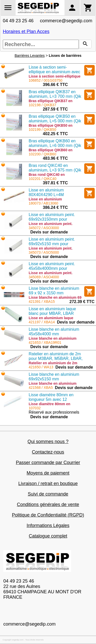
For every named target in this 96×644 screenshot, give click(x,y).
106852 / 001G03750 (46, 80)
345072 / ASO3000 (44, 228)
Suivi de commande (48, 494)
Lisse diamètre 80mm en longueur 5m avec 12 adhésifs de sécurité (51, 399)
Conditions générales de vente (48, 505)
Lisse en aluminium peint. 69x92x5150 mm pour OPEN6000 (52, 244)
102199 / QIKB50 (42, 130)
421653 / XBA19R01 (45, 342)
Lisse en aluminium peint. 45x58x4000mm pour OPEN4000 (52, 268)
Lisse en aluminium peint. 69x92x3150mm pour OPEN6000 (52, 219)
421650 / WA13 (41, 367)
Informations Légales (48, 525)
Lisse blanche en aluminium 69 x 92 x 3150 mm (54, 291)
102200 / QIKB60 (42, 154)
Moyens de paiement (48, 473)
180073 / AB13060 (43, 203)
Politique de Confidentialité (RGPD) (48, 515)
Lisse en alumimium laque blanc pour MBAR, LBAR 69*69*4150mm (52, 313)
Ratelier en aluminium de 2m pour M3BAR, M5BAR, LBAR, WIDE (56, 358)
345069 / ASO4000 (44, 277)
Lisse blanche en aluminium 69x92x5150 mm (54, 377)
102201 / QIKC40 (42, 179)
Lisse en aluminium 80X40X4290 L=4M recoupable (46, 195)
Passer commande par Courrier (48, 463)
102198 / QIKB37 (42, 105)
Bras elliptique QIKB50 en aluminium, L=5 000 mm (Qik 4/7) (55, 121)
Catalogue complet (48, 536)
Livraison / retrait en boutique (48, 484)
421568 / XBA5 (41, 388)
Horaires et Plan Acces (26, 31)
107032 (35, 408)
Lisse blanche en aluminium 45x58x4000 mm (54, 332)
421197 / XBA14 (42, 322)
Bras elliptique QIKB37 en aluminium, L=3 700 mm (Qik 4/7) (55, 96)
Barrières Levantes (30, 56)
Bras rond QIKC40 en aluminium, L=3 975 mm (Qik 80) (55, 170)
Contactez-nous (48, 452)
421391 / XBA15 (42, 302)
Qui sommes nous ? (48, 442)
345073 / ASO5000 (44, 252)
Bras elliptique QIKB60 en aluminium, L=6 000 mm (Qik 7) (55, 146)
